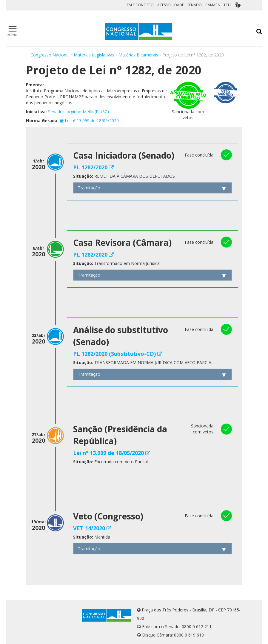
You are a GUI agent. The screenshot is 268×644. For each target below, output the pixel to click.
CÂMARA (213, 5)
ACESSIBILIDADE (171, 5)
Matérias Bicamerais (138, 55)
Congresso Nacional (50, 55)
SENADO (195, 5)
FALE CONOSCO (140, 5)
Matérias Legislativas (94, 55)
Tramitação (89, 188)
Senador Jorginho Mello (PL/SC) (78, 112)
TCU (227, 5)
